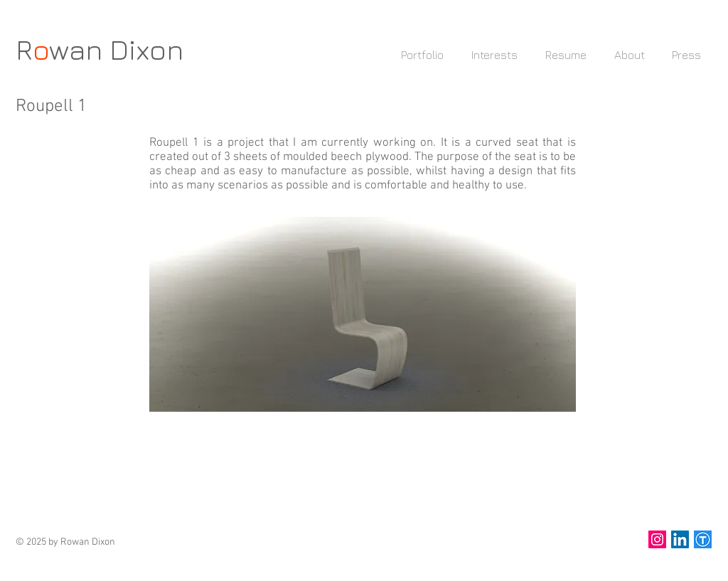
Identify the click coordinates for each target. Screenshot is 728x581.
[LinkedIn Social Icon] (680, 539)
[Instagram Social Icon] (657, 539)
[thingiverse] (703, 539)
